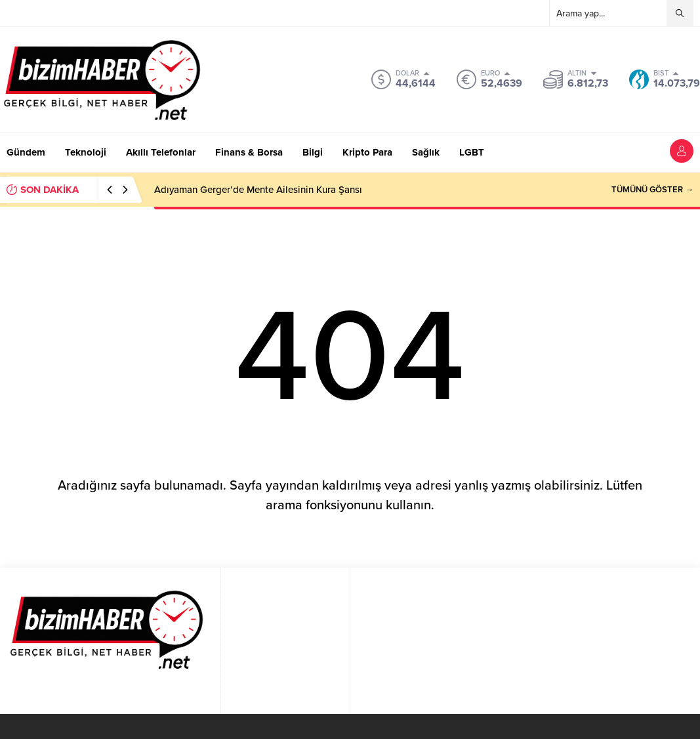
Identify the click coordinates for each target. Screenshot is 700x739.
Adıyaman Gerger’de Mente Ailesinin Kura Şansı (258, 190)
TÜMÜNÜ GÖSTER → (652, 190)
